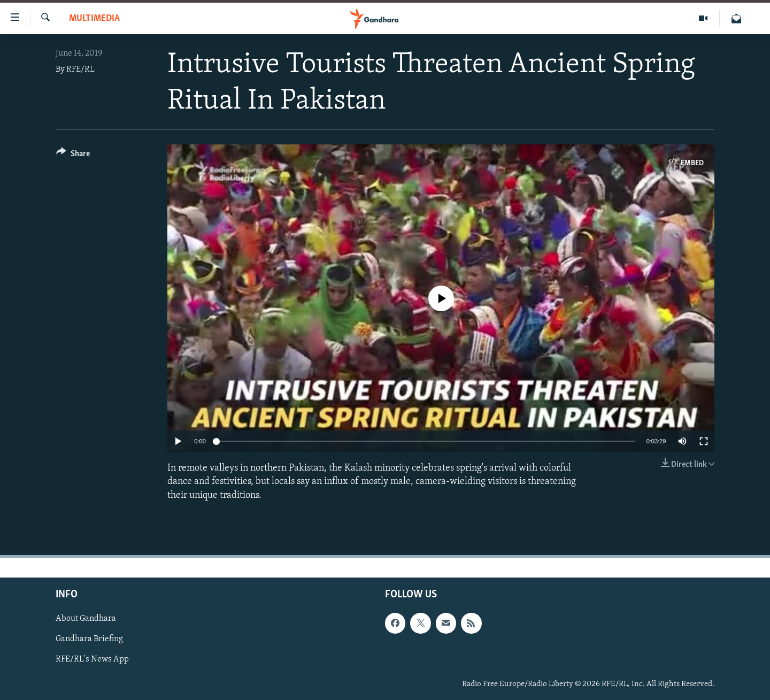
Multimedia (94, 18)
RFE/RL (80, 70)
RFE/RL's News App (92, 659)
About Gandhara (86, 619)
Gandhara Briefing (89, 639)
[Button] (73, 155)
